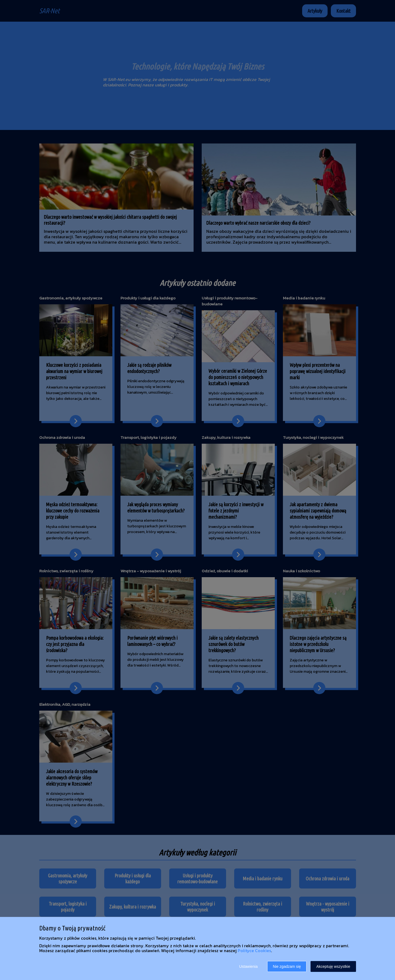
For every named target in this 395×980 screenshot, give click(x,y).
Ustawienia (248, 966)
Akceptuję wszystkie (333, 966)
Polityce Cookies (254, 950)
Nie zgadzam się (287, 966)
